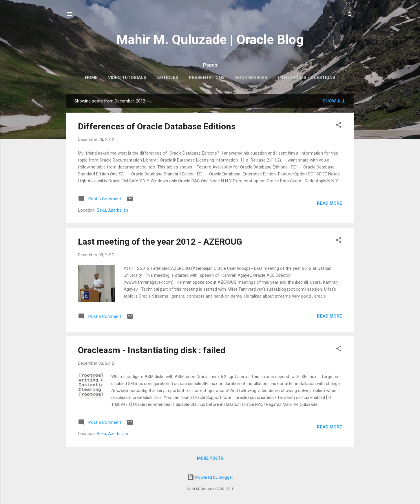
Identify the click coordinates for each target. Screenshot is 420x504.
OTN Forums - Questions (307, 78)
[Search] (350, 16)
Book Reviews (251, 78)
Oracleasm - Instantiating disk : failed (152, 350)
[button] (339, 126)
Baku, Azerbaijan (112, 210)
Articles (168, 78)
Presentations (207, 78)
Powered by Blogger (210, 477)
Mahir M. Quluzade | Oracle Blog (210, 40)
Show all (334, 101)
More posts (210, 458)
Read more (329, 203)
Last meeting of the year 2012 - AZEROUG (160, 242)
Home (91, 78)
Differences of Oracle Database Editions (157, 126)
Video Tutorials (127, 78)
